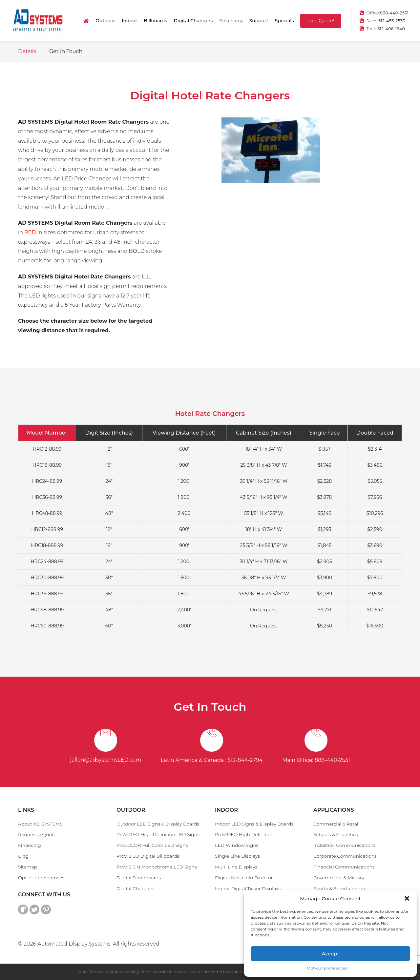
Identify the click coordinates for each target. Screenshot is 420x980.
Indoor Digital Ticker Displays (248, 888)
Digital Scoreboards (139, 878)
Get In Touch (66, 51)
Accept (330, 954)
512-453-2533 (392, 21)
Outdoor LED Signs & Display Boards (158, 824)
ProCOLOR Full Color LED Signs (152, 845)
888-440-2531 (394, 13)
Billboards (155, 21)
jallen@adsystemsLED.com (106, 760)
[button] (407, 898)
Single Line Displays (237, 856)
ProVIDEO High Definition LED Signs (158, 834)
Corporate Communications (345, 856)
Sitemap (28, 867)
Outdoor (105, 21)
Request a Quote (37, 834)
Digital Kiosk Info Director (244, 878)
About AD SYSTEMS (40, 824)
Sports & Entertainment (340, 888)
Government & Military (339, 878)
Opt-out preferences (327, 968)
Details (27, 51)
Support (259, 21)
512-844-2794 (245, 760)
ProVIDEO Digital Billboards (148, 856)
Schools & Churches (336, 834)
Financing (231, 21)
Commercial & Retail (336, 824)
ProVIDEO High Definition (244, 834)
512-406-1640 (391, 29)
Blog (23, 856)
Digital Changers (193, 21)
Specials (284, 21)
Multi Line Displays (236, 867)
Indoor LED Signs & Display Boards (254, 824)
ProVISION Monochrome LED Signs (157, 867)
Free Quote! (321, 21)
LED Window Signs (237, 845)
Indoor (129, 21)
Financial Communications (344, 867)
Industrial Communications (345, 845)
